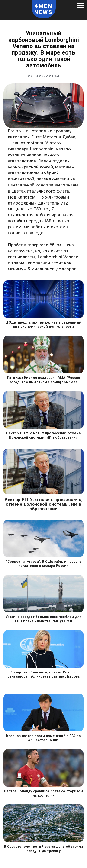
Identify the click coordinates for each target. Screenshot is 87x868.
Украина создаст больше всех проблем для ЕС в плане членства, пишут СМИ (44, 619)
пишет (19, 143)
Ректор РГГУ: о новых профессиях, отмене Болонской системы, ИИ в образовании (43, 435)
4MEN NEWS (44, 9)
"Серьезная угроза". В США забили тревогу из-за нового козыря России (43, 564)
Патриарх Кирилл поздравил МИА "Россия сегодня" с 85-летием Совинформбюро (44, 380)
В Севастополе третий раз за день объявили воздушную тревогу (43, 849)
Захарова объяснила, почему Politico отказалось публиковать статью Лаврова (44, 674)
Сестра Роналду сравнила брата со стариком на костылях (43, 793)
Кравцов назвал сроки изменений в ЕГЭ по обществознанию (43, 738)
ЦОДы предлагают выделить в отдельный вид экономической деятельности (43, 324)
